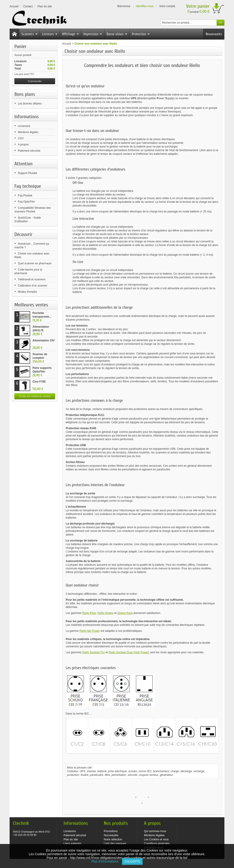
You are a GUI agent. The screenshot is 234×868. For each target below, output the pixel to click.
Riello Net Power (90, 631)
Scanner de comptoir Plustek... (40, 358)
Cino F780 (39, 382)
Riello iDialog (105, 613)
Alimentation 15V (44, 340)
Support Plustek (28, 173)
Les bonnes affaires (30, 104)
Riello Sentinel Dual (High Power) (129, 652)
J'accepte (132, 861)
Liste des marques (115, 844)
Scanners (30, 34)
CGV (21, 138)
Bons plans (25, 94)
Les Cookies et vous (156, 839)
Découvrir (23, 234)
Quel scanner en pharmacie (35, 263)
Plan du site (71, 839)
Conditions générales (157, 844)
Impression (93, 34)
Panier (20, 46)
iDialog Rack (125, 613)
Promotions (111, 831)
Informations (27, 117)
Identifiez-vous (145, 6)
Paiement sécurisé (29, 151)
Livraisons (24, 126)
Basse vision (117, 34)
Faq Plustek (25, 196)
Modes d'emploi (27, 292)
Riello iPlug (89, 613)
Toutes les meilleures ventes (35, 396)
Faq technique (28, 186)
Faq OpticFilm (26, 202)
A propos (23, 145)
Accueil (67, 44)
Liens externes (72, 844)
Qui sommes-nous (155, 831)
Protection (141, 34)
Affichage (71, 34)
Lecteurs (50, 34)
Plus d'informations (107, 861)
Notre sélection (113, 839)
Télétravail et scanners (32, 279)
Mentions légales (28, 132)
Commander (35, 81)
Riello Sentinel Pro (94, 652)
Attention (24, 164)
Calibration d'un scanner (33, 286)
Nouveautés (214, 34)
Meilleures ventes (31, 305)
